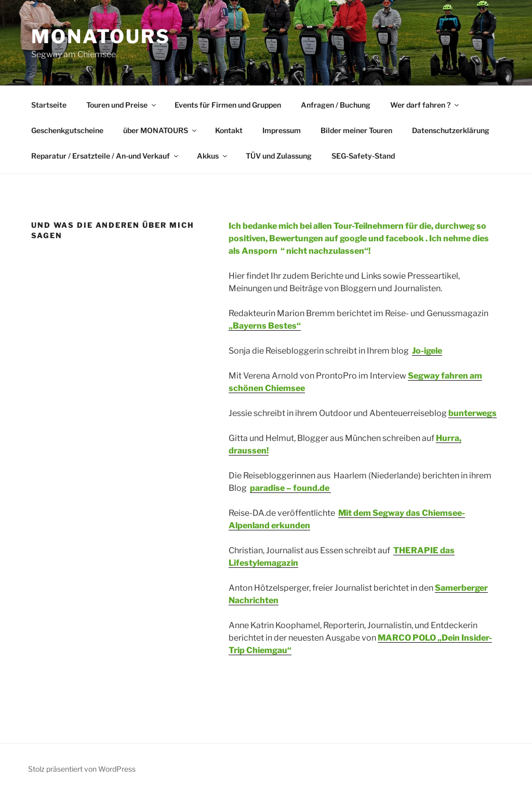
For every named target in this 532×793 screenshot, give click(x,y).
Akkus (213, 156)
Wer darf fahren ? (425, 105)
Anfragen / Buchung (336, 105)
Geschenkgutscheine (67, 130)
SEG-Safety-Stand (363, 156)
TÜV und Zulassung (279, 156)
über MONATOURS (161, 130)
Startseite (49, 105)
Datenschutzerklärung (451, 130)
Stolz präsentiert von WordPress (82, 769)
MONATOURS (101, 36)
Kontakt (229, 130)
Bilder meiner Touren (356, 130)
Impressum (282, 130)
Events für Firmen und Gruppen (228, 105)
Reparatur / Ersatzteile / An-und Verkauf (105, 156)
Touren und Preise (122, 105)
